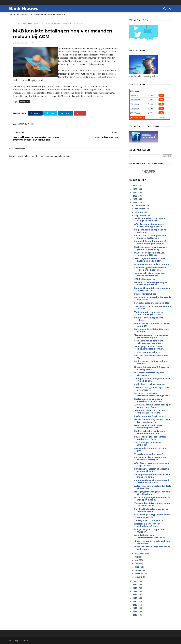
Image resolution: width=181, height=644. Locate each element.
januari (139, 577)
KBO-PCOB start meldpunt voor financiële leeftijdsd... (150, 237)
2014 (135, 601)
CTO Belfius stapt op (145, 279)
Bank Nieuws (24, 9)
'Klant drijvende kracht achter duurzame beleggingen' (150, 260)
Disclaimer (162, 117)
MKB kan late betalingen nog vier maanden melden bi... (151, 284)
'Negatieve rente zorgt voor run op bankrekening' (152, 548)
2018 (135, 588)
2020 (135, 581)
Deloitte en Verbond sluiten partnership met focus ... (148, 427)
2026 (135, 186)
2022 (135, 199)
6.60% (151, 104)
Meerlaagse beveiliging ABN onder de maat (152, 330)
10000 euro (135, 100)
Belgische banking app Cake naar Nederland (151, 231)
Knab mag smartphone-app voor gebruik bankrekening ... (151, 248)
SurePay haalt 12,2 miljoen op (149, 520)
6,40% (151, 108)
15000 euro (135, 104)
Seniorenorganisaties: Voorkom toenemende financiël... (150, 269)
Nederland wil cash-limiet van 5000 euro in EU (152, 325)
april (137, 567)
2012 (135, 608)
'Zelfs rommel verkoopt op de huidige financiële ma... (150, 219)
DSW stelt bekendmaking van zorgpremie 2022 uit (149, 254)
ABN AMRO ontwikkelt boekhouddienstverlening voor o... (153, 394)
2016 (135, 595)
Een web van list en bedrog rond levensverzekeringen (151, 458)
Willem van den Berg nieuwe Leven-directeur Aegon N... (153, 421)
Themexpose (24, 641)
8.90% (151, 95)
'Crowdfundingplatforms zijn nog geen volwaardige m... (151, 336)
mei (137, 563)
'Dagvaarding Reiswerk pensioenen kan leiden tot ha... (152, 504)
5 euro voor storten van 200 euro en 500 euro (153, 307)
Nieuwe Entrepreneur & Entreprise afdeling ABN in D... (152, 368)
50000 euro (135, 113)
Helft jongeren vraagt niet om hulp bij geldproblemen (152, 493)
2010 (135, 615)
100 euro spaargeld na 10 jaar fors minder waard (152, 389)
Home (15, 23)
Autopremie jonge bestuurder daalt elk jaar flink (153, 487)
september (141, 215)
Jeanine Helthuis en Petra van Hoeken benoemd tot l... (149, 274)
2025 (135, 189)
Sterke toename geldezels (148, 352)
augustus (140, 553)
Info (161, 95)
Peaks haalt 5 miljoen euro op (149, 384)
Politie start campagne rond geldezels (149, 319)
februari (139, 574)
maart (138, 570)
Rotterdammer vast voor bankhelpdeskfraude (147, 525)
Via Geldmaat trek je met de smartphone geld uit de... (149, 313)
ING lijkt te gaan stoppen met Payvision (150, 531)
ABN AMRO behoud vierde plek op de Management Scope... (153, 406)
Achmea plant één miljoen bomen (152, 264)
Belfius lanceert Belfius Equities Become (151, 362)
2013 (135, 605)
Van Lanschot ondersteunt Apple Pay (151, 357)
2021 (135, 202)
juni (137, 560)
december (140, 205)
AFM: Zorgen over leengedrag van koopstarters (152, 464)
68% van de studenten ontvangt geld (151, 449)
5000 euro (135, 95)
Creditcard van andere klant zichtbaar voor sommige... (149, 342)
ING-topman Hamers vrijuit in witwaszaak (149, 374)
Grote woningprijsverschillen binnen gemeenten (153, 542)
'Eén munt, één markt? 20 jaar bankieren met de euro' (150, 412)
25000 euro (135, 108)
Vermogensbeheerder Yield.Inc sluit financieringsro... (153, 476)
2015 (135, 598)
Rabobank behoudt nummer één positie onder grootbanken (151, 242)
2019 (135, 585)
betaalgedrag (26, 23)
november (140, 209)
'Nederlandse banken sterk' (149, 454)
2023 (135, 196)
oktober (139, 212)
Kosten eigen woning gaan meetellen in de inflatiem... (149, 400)
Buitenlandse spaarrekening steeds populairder (153, 298)
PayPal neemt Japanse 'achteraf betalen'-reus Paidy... (151, 438)
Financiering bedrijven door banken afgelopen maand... (152, 499)
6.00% (151, 100)
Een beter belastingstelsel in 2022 (152, 303)
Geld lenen (135, 91)
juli (137, 557)
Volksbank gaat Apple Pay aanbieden (148, 444)
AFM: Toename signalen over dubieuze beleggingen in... (149, 225)
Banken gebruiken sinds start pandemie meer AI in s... (150, 432)
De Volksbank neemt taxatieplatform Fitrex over (149, 536)
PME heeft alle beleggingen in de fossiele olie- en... (151, 510)
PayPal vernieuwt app (145, 294)
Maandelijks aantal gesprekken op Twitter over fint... (152, 289)
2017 (135, 591)
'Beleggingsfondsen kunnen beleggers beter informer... (149, 348)
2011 (135, 611)
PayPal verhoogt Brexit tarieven (151, 416)
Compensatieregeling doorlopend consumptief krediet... (152, 481)
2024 (135, 192)
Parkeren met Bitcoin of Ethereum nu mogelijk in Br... (152, 470)
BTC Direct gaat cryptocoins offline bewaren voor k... (152, 516)
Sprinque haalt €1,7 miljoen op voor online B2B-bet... (152, 380)
